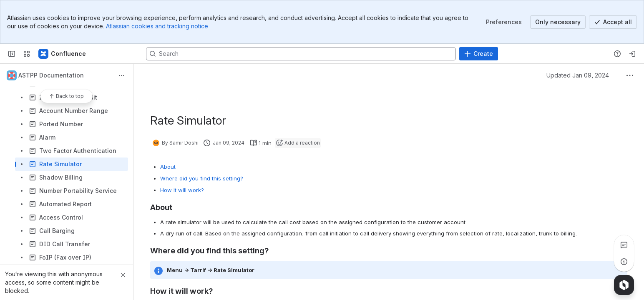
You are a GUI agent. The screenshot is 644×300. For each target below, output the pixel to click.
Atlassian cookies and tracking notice (157, 26)
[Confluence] (63, 54)
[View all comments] (624, 245)
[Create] (479, 54)
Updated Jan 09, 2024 (578, 75)
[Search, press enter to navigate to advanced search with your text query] (301, 54)
